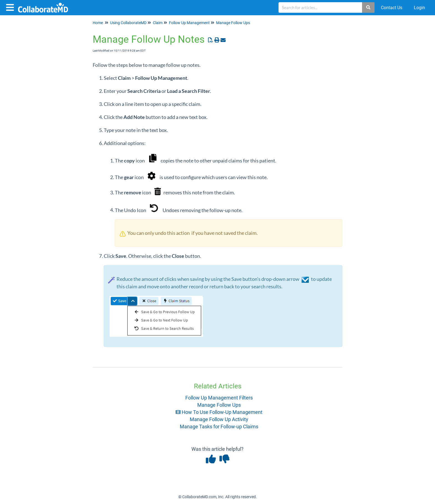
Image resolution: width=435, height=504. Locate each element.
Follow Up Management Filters (219, 398)
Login (419, 8)
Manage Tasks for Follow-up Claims (219, 427)
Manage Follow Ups (233, 23)
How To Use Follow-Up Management (219, 412)
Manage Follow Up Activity (219, 419)
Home (98, 23)
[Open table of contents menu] (11, 7)
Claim (158, 23)
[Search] (369, 7)
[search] (320, 7)
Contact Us (392, 8)
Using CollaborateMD (128, 23)
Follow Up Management (189, 23)
